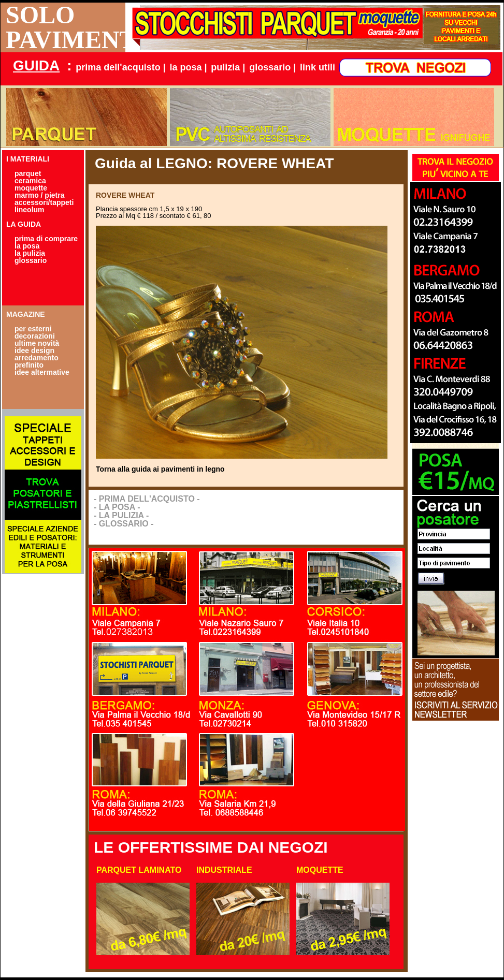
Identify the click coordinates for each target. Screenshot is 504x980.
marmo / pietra (39, 195)
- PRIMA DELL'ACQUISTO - (147, 499)
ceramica (30, 181)
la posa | (188, 67)
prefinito (29, 365)
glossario (31, 260)
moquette (31, 188)
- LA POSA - (117, 507)
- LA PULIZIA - (121, 515)
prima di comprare (46, 239)
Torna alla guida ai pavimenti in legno (160, 469)
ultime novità (37, 343)
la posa (27, 246)
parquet (28, 173)
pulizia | (228, 67)
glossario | (272, 67)
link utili (318, 67)
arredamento (37, 358)
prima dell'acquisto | (120, 67)
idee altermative (42, 372)
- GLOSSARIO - (124, 524)
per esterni (33, 329)
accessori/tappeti (44, 202)
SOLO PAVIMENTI (66, 27)
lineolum (30, 210)
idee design (34, 350)
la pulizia (30, 253)
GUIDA (36, 65)
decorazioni (35, 336)
